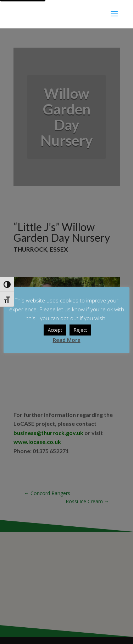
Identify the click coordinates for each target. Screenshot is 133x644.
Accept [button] (55, 330)
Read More (67, 340)
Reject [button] (80, 330)
